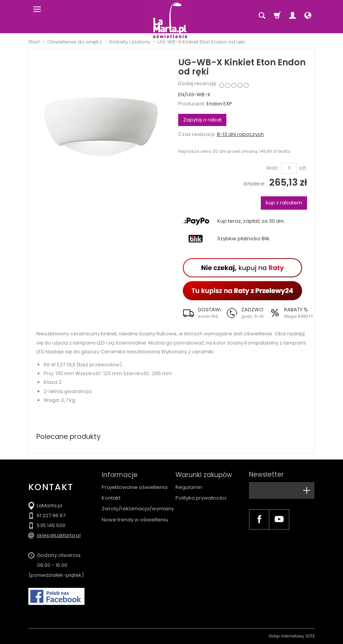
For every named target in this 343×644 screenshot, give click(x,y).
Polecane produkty (68, 436)
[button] (200, 313)
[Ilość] (289, 168)
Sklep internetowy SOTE (292, 636)
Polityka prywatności (201, 498)
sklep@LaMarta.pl (59, 535)
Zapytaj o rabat (202, 120)
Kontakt (111, 498)
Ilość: (273, 168)
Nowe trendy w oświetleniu (135, 519)
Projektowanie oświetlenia (135, 487)
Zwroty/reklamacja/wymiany (138, 509)
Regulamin (189, 487)
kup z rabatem (284, 203)
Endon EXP (219, 104)
